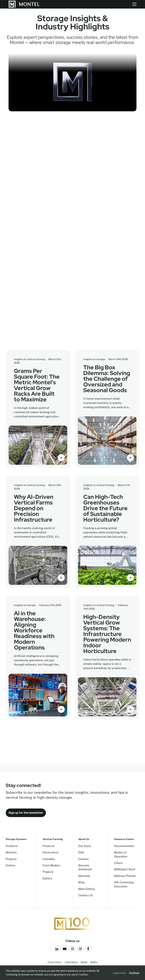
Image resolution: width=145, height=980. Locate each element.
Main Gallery (87, 889)
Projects (11, 859)
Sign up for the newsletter (26, 813)
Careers (83, 859)
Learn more (120, 973)
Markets (11, 852)
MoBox (94, 962)
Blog (81, 882)
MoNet (84, 962)
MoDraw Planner (125, 876)
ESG (81, 852)
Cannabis (49, 859)
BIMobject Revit (125, 869)
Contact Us (86, 895)
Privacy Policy (55, 962)
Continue (134, 973)
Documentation (124, 846)
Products (12, 846)
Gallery (11, 865)
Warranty (84, 876)
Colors (118, 863)
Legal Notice (71, 962)
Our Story (85, 846)
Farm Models (51, 865)
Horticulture (50, 852)
